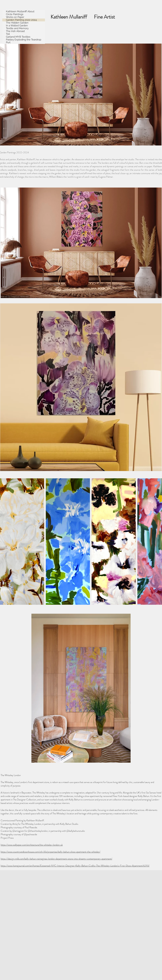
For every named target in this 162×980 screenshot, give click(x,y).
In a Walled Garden (17, 26)
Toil (8, 34)
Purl (8, 42)
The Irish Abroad (15, 31)
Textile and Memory (17, 28)
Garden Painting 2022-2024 (21, 20)
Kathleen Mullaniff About (20, 12)
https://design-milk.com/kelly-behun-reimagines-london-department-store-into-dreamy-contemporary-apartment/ (56, 859)
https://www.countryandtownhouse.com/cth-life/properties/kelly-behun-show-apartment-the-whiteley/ (51, 852)
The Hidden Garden (17, 23)
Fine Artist (107, 17)
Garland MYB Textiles (18, 37)
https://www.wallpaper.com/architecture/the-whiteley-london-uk (32, 845)
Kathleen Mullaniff (72, 17)
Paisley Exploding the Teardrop (24, 40)
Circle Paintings (15, 14)
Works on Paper (15, 17)
